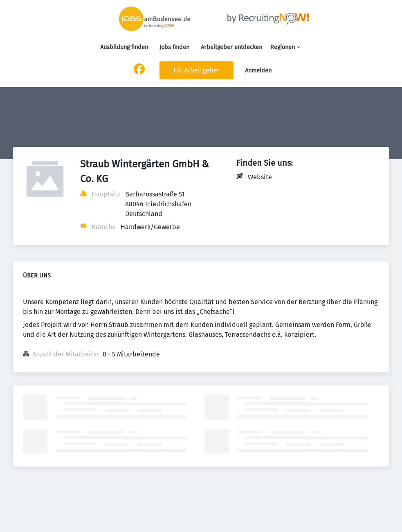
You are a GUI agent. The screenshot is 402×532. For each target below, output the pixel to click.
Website (260, 177)
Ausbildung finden (124, 47)
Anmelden (258, 71)
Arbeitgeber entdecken (231, 47)
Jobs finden (174, 47)
